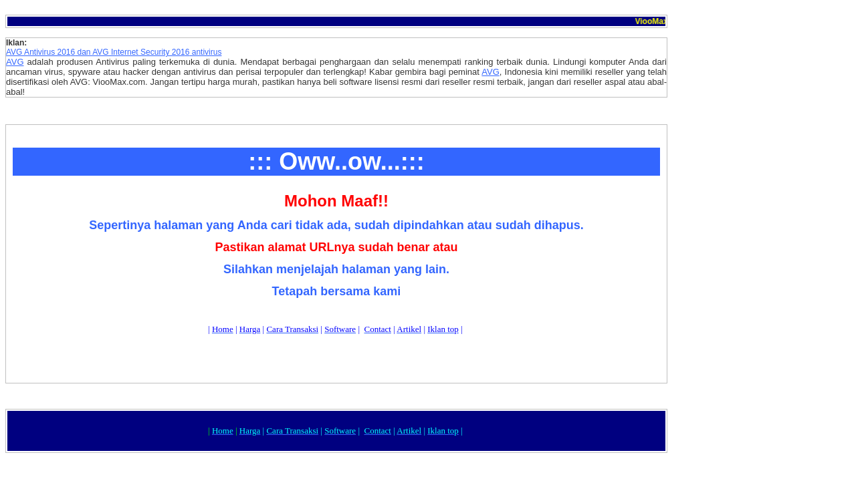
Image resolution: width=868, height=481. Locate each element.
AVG (15, 62)
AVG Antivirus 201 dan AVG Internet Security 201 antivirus (114, 52)
